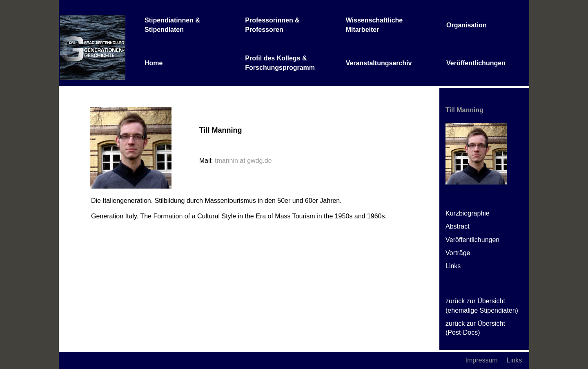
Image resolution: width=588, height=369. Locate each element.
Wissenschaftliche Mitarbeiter (374, 25)
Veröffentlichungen (476, 63)
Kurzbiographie (468, 213)
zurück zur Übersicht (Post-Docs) (475, 328)
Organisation (467, 25)
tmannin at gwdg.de (243, 161)
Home (154, 63)
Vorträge (458, 253)
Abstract (458, 226)
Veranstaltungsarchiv (379, 63)
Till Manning (464, 110)
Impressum (482, 360)
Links (453, 266)
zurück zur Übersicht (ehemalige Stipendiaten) (482, 306)
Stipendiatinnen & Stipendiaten (172, 25)
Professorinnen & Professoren (272, 25)
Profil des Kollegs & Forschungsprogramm (280, 63)
